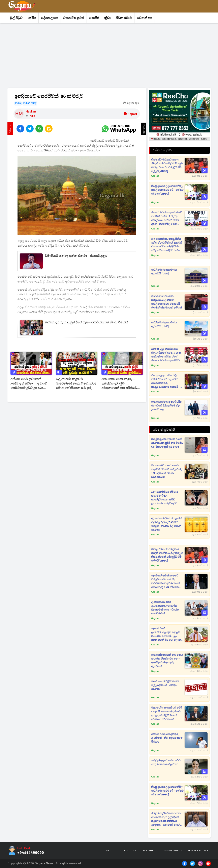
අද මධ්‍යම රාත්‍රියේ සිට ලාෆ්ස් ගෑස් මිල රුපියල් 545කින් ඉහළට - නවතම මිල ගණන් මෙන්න (166, 524)
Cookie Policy (173, 851)
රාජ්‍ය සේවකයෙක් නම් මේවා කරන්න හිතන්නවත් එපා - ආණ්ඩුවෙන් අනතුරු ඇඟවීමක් (167, 661)
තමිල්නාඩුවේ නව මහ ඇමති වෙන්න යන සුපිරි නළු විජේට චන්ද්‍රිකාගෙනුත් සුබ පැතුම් (167, 443)
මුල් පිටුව (16, 18)
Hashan (31, 111)
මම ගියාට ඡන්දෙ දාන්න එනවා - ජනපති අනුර (76, 256)
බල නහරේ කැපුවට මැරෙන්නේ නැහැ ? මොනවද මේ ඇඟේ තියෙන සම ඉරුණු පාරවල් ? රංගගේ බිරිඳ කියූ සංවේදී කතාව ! (76, 384)
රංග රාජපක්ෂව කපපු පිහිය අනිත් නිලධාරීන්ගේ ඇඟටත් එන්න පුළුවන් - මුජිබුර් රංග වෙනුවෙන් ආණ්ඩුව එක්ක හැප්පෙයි (167, 245)
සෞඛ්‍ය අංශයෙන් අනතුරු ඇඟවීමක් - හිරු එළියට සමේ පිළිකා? (167, 738)
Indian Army (30, 103)
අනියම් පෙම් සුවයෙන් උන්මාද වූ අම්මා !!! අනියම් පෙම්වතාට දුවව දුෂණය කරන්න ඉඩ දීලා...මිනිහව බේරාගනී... (29, 384)
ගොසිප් (94, 18)
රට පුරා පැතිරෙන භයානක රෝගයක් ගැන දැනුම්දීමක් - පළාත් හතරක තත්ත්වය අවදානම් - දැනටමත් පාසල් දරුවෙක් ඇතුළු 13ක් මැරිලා (166, 819)
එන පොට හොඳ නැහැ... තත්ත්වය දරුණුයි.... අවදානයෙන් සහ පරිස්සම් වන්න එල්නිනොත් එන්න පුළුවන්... (119, 384)
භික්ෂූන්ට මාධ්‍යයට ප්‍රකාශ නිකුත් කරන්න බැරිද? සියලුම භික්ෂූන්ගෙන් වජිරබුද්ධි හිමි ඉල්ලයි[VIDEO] (167, 165)
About (111, 851)
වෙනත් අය (145, 18)
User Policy (149, 851)
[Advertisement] (109, 56)
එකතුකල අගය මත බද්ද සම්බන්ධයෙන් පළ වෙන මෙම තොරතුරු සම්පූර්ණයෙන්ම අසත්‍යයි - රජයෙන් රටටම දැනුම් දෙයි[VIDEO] (165, 381)
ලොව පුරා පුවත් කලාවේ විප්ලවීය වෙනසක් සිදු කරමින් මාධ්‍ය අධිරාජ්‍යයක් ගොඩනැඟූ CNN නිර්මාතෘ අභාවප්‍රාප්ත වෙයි (165, 582)
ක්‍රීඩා (107, 18)
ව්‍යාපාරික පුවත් (74, 18)
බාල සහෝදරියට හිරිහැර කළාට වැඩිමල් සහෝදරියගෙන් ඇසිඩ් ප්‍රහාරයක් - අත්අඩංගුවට (165, 498)
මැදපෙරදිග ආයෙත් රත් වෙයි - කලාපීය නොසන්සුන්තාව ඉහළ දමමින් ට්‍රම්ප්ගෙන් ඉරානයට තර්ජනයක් (167, 713)
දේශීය (32, 18)
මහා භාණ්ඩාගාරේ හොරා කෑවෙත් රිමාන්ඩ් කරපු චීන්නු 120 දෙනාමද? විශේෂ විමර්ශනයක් (167, 471)
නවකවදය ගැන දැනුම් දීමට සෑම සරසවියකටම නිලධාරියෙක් (86, 322)
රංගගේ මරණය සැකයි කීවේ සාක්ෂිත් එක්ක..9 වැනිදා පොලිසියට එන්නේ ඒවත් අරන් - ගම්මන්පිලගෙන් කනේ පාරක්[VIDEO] (167, 218)
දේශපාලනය (50, 18)
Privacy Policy (198, 851)
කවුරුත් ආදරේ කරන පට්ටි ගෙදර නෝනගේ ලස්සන (166, 762)
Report (130, 114)
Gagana (155, 176)
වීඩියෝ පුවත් (162, 150)
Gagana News (44, 863)
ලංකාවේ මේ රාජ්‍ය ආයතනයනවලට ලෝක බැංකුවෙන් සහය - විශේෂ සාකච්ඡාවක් (165, 608)
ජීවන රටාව (124, 18)
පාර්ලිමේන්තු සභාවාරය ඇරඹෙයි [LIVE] (164, 272)
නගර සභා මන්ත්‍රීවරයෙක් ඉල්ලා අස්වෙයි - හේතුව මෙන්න (165, 685)
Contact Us (128, 851)
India (18, 103)
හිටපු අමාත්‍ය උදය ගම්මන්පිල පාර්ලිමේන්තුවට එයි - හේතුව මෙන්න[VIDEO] (167, 190)
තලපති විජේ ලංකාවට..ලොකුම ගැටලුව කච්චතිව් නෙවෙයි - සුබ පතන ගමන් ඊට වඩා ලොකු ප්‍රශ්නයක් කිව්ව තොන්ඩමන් (167, 634)
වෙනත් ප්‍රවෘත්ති (164, 430)
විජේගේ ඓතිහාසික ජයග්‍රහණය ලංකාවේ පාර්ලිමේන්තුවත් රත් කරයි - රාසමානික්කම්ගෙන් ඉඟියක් (166, 302)
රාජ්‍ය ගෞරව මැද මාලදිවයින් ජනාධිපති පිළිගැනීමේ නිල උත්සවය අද (167, 406)
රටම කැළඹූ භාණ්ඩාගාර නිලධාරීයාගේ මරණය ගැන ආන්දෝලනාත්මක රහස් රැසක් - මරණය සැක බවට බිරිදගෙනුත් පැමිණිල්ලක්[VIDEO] (166, 355)
